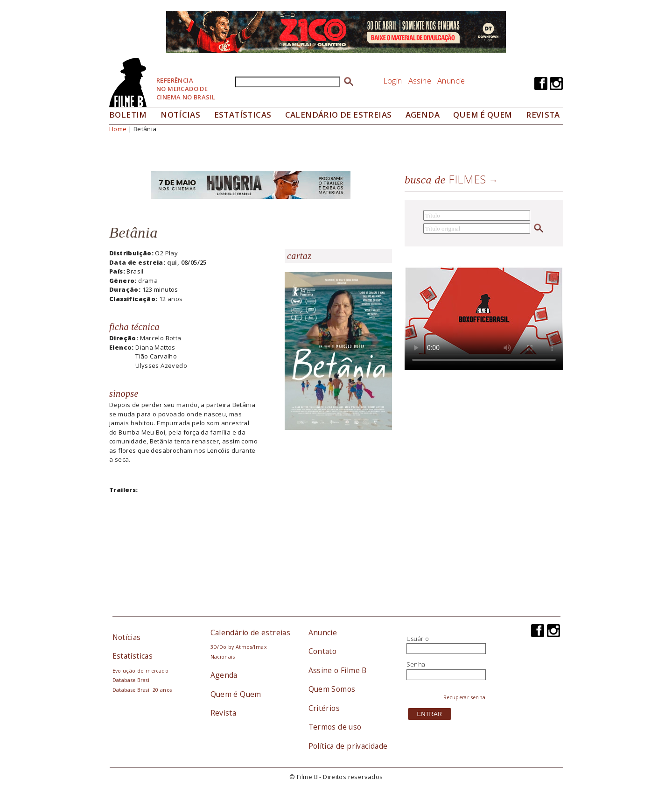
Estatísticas (243, 115)
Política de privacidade (348, 746)
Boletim (128, 115)
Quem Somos (332, 689)
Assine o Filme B (338, 670)
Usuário (418, 639)
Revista (543, 115)
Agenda (423, 115)
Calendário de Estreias (339, 115)
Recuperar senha (465, 697)
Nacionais (223, 657)
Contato (323, 651)
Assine (420, 81)
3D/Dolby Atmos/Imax (238, 647)
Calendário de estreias (251, 632)
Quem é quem (483, 115)
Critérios (324, 708)
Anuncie (451, 81)
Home (118, 129)
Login (393, 81)
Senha (416, 664)
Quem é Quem (236, 694)
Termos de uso (335, 727)
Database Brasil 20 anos (142, 690)
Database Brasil (132, 680)
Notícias (180, 115)
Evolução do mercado (140, 671)
